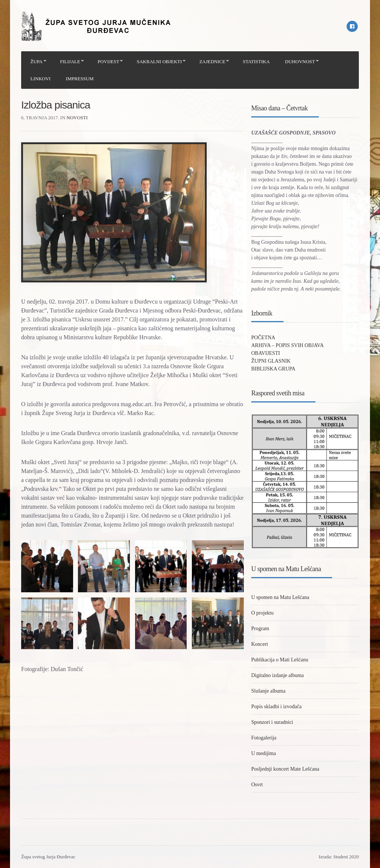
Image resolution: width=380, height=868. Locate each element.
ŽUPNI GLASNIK (271, 361)
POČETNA (263, 338)
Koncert (260, 644)
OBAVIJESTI (266, 353)
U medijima (264, 753)
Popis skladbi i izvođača (276, 707)
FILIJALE (70, 61)
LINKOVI (40, 79)
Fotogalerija (264, 738)
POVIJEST (109, 61)
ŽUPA (37, 61)
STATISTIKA (256, 61)
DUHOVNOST (300, 61)
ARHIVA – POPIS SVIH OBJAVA (287, 345)
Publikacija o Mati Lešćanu (280, 660)
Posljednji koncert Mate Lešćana (285, 769)
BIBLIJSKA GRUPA (273, 369)
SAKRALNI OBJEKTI (159, 61)
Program (260, 629)
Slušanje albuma (268, 691)
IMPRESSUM (80, 79)
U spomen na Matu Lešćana (280, 597)
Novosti (77, 118)
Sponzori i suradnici (272, 722)
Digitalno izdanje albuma (278, 675)
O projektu (262, 613)
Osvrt (257, 785)
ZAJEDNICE (212, 61)
